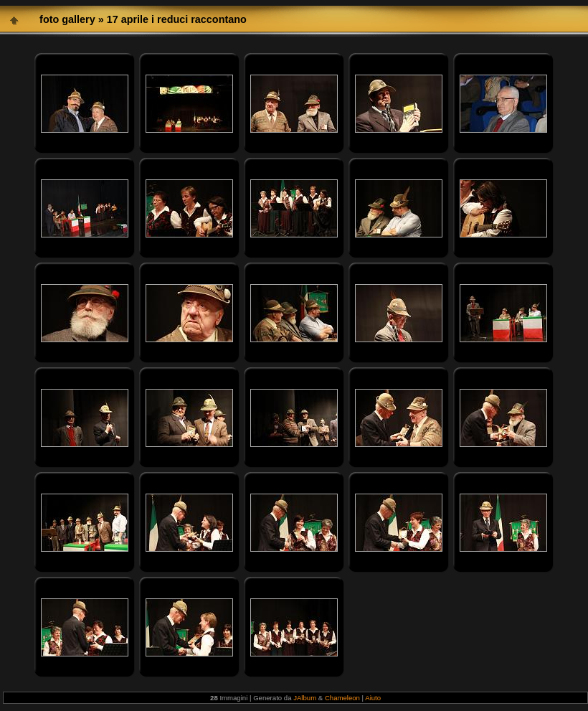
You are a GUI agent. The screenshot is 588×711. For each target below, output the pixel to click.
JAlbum (305, 698)
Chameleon (342, 698)
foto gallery (67, 19)
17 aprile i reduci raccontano (177, 19)
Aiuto (373, 698)
